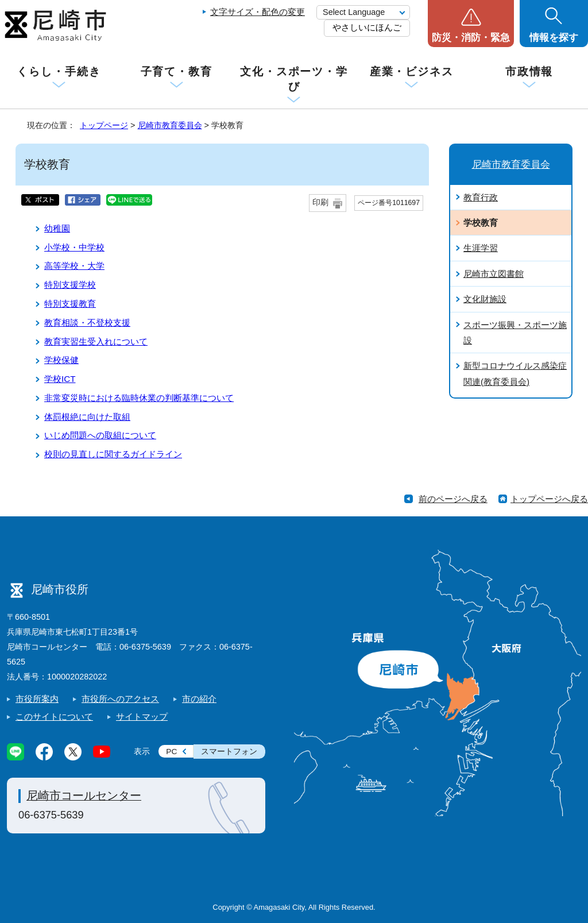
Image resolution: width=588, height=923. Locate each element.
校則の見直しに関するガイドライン (113, 454)
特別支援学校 (70, 285)
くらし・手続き (59, 72)
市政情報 (529, 72)
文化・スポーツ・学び (294, 79)
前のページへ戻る (453, 499)
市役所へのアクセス (120, 699)
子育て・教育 (177, 72)
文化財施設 (485, 299)
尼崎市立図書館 (494, 274)
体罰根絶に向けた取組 (87, 417)
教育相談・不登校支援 (87, 323)
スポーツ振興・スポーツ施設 (515, 333)
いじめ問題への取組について (100, 435)
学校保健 (61, 360)
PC (171, 752)
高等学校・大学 (74, 266)
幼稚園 (57, 228)
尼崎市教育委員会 (170, 125)
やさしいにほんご (367, 27)
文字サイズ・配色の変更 (258, 12)
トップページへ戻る (549, 499)
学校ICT (60, 379)
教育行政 (481, 197)
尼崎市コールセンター (84, 795)
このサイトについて (54, 717)
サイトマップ (142, 717)
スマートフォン (229, 752)
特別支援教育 (70, 304)
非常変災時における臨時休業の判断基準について (139, 398)
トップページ (104, 125)
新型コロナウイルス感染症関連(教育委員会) (515, 373)
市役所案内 (37, 699)
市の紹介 (199, 699)
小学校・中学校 (74, 247)
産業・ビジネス (412, 72)
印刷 (320, 202)
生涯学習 (481, 248)
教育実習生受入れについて (96, 341)
